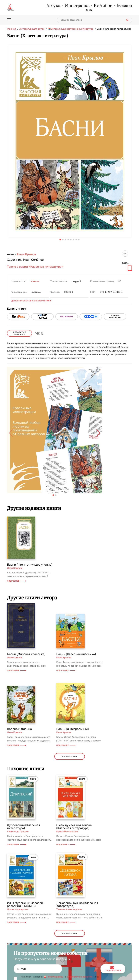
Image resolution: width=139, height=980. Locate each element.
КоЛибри (103, 6)
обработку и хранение (80, 977)
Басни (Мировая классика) (26, 654)
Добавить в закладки (20, 333)
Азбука (53, 6)
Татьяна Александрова (69, 909)
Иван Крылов (27, 254)
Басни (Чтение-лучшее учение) (30, 565)
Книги (89, 10)
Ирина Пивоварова (67, 832)
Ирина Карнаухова (18, 909)
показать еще (69, 757)
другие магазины (115, 317)
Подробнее (16, 581)
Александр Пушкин (18, 832)
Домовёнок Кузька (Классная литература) (77, 904)
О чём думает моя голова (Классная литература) (74, 827)
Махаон (124, 6)
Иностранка (77, 6)
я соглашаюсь (55, 977)
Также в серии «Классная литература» (35, 267)
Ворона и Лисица (19, 729)
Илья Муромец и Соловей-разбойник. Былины (26, 904)
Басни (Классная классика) (76, 654)
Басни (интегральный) (72, 729)
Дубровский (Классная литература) (23, 827)
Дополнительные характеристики (31, 301)
